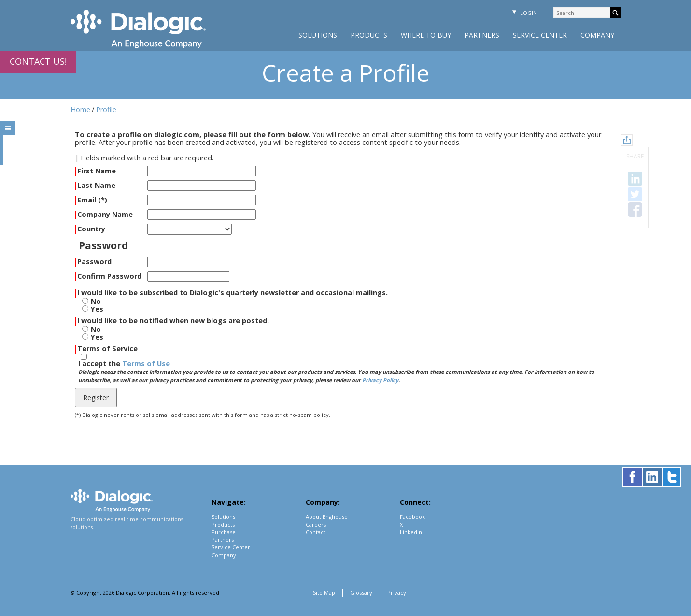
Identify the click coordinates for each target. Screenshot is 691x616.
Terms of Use (146, 364)
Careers (316, 524)
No (96, 301)
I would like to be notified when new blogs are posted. (173, 321)
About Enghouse (327, 517)
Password (94, 262)
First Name (97, 171)
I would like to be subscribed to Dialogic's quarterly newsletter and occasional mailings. (233, 293)
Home (80, 109)
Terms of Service (107, 349)
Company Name (105, 215)
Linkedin (411, 532)
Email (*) (92, 200)
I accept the (336, 372)
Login (523, 13)
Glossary (361, 593)
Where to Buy (426, 35)
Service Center (540, 35)
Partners (482, 35)
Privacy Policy (380, 380)
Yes (97, 309)
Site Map (324, 593)
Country (91, 229)
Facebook (412, 517)
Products (369, 35)
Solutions (318, 35)
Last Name (96, 186)
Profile (106, 109)
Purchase (224, 532)
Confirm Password (109, 277)
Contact (316, 532)
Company (597, 35)
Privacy (397, 593)
